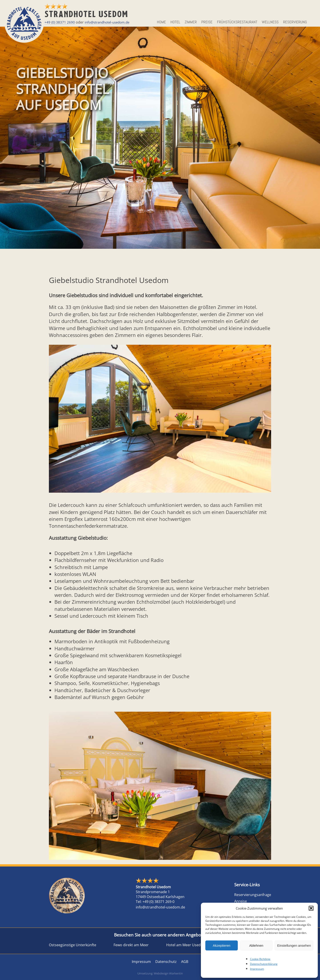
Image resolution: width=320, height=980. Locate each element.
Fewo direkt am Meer (131, 945)
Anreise (241, 901)
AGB (185, 962)
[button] (311, 908)
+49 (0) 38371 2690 (60, 22)
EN (313, 22)
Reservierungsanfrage (253, 895)
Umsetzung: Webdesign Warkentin (160, 973)
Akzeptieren (221, 945)
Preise (207, 22)
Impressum (257, 969)
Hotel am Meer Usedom (186, 945)
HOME (161, 22)
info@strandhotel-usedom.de (107, 22)
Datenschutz (166, 962)
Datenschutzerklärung (264, 964)
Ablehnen (256, 945)
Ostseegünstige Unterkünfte (73, 945)
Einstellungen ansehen (294, 945)
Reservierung (295, 22)
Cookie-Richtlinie (260, 959)
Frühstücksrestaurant (237, 22)
